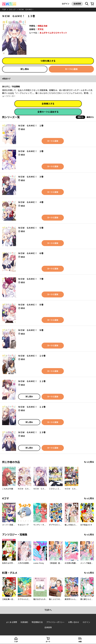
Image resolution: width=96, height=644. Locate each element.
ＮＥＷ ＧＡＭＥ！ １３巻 (32, 432)
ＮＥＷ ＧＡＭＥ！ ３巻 (31, 177)
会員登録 (77, 4)
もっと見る (89, 462)
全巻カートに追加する (48, 112)
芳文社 (40, 29)
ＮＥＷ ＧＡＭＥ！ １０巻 (32, 356)
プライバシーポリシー (55, 622)
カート (48, 642)
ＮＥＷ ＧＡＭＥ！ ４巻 (31, 202)
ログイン (66, 4)
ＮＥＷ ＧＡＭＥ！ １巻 (31, 126)
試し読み (25, 69)
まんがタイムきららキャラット (53, 33)
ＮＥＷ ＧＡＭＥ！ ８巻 (31, 305)
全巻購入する (48, 104)
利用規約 (24, 622)
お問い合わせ (74, 622)
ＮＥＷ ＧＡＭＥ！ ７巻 (31, 279)
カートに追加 (71, 69)
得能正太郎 (42, 26)
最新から (90, 117)
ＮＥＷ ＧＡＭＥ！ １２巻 (32, 407)
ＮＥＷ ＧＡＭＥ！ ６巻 (31, 253)
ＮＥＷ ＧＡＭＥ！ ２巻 (31, 151)
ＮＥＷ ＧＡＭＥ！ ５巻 (31, 228)
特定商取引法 (37, 622)
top (4, 10)
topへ (48, 610)
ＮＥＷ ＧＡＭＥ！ (26, 10)
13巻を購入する (48, 61)
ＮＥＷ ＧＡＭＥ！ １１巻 (32, 381)
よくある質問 (12, 622)
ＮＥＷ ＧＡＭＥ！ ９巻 (31, 330)
